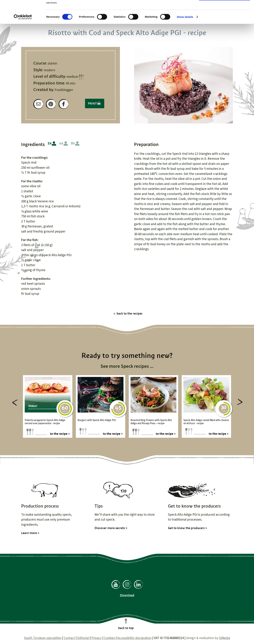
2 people (52, 144)
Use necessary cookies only (225, 19)
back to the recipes (129, 313)
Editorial (83, 638)
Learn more (29, 533)
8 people (75, 144)
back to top (126, 628)
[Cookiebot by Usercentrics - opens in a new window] (23, 40)
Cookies (109, 638)
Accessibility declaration (134, 638)
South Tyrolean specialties (43, 638)
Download (127, 595)
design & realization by (208, 638)
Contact (69, 638)
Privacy (96, 638)
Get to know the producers (186, 528)
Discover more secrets (110, 528)
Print (95, 103)
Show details (185, 40)
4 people (64, 144)
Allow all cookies (225, 9)
